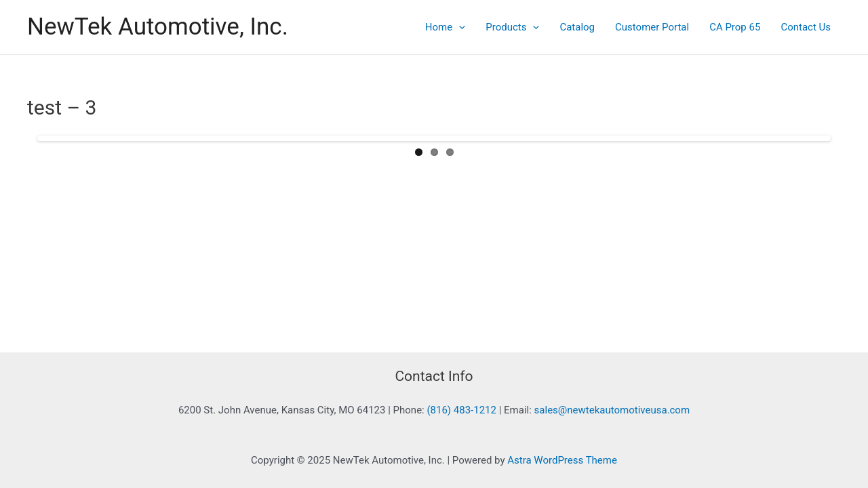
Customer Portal (652, 27)
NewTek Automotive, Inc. (158, 27)
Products (512, 27)
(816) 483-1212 (461, 410)
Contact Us (806, 27)
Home (445, 27)
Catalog (577, 27)
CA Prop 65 (735, 27)
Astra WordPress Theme (562, 460)
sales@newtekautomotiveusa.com (612, 410)
